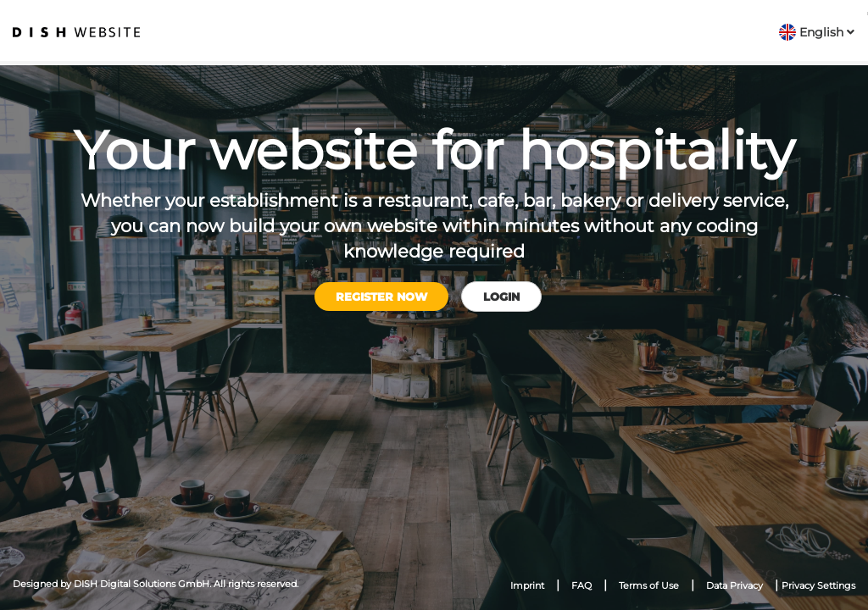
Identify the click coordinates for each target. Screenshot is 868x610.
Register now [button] (381, 297)
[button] (817, 32)
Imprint (527, 585)
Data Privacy (734, 585)
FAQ (581, 585)
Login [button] (501, 297)
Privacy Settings (818, 585)
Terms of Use (649, 585)
